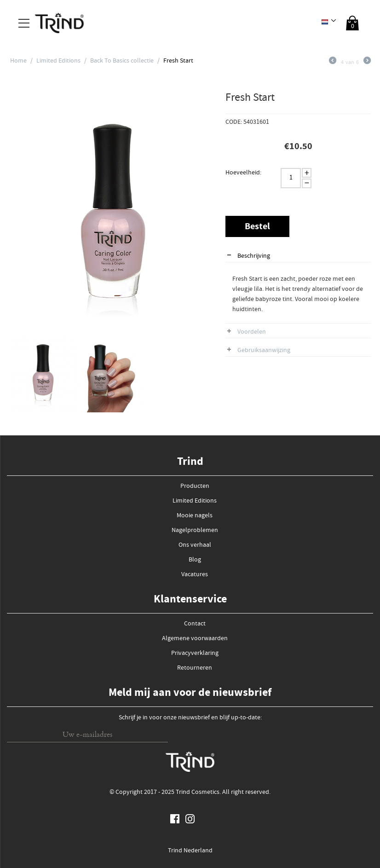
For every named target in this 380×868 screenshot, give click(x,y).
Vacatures (195, 575)
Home (18, 61)
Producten (195, 486)
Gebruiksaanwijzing (264, 351)
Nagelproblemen (195, 531)
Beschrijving (254, 256)
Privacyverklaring (195, 654)
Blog (195, 560)
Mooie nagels (195, 516)
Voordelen (252, 332)
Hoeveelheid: (243, 173)
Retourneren (195, 668)
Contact (195, 624)
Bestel (257, 227)
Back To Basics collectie (122, 61)
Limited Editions (58, 61)
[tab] (298, 257)
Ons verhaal (195, 545)
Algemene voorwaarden (195, 639)
